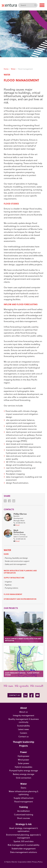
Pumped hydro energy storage (24, 770)
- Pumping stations (11, 588)
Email (17, 525)
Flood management (13, 594)
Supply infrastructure (14, 578)
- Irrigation (8, 582)
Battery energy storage (24, 774)
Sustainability (23, 726)
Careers (23, 733)
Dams (6, 554)
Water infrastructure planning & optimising (24, 793)
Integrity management (24, 715)
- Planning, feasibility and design (16, 558)
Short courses (23, 818)
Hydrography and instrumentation (20, 599)
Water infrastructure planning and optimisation (20, 572)
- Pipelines (8, 585)
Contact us (23, 736)
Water (13, 69)
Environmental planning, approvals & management (23, 836)
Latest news (23, 729)
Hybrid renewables (23, 767)
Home (6, 69)
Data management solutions (24, 852)
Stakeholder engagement (24, 848)
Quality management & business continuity (23, 720)
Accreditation (24, 811)
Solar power (24, 763)
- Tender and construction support (17, 561)
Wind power (23, 760)
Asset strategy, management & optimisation (24, 830)
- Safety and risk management (15, 564)
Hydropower (23, 756)
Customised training (24, 814)
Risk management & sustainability (24, 845)
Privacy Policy (37, 862)
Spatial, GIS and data (23, 841)
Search (35, 5)
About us (23, 712)
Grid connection (24, 778)
